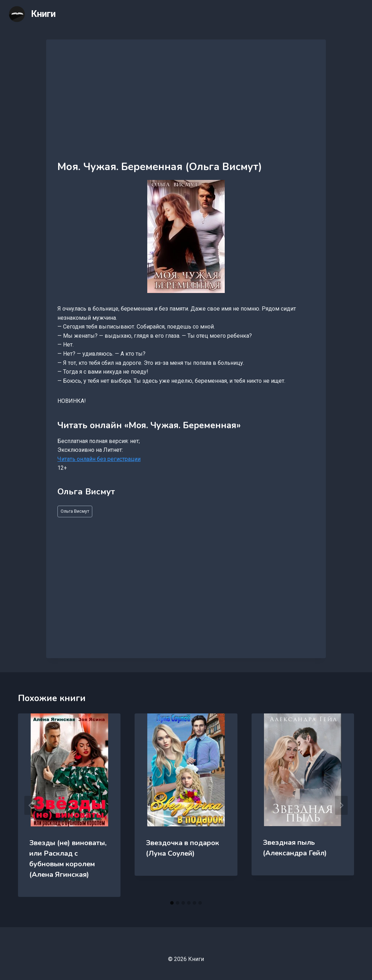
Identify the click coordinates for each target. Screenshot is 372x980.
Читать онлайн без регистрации (99, 459)
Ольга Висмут (75, 511)
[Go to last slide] (31, 805)
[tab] (172, 903)
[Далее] (341, 805)
